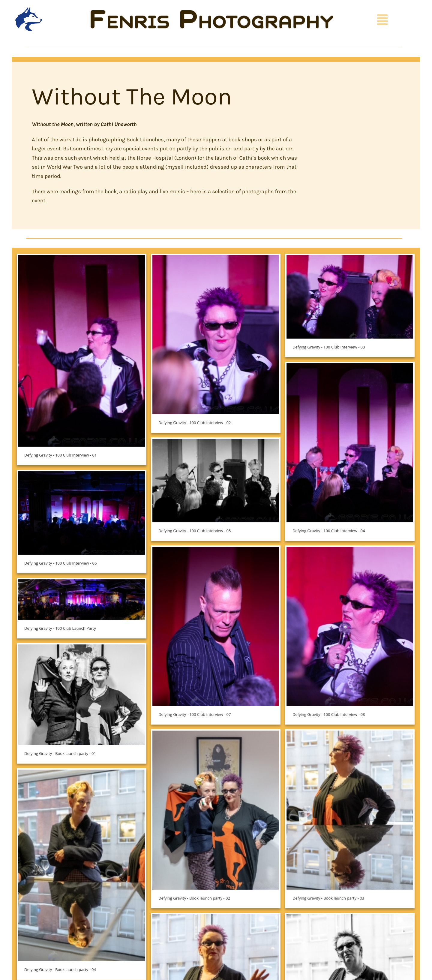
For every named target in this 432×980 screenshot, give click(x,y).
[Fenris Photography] (212, 13)
